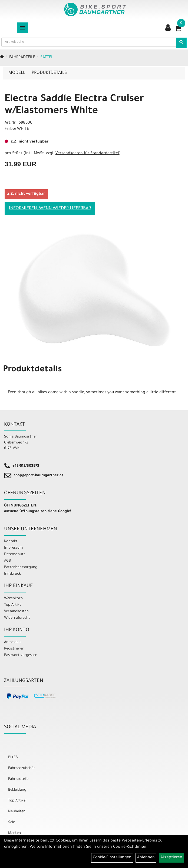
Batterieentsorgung (21, 567)
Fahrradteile (22, 58)
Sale (11, 822)
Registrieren (14, 649)
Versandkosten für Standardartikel (87, 154)
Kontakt (11, 541)
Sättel (47, 58)
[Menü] (22, 28)
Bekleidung (17, 790)
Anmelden (12, 642)
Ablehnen (146, 858)
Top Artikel (13, 605)
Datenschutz (15, 554)
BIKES (13, 758)
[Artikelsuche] (181, 43)
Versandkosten (16, 612)
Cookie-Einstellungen (112, 858)
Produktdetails (49, 73)
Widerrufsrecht (17, 618)
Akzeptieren (171, 858)
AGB (7, 561)
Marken (14, 833)
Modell (17, 73)
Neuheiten (17, 812)
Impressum (13, 548)
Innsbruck (12, 574)
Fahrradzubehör (22, 768)
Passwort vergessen (21, 655)
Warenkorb (13, 599)
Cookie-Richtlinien (130, 847)
